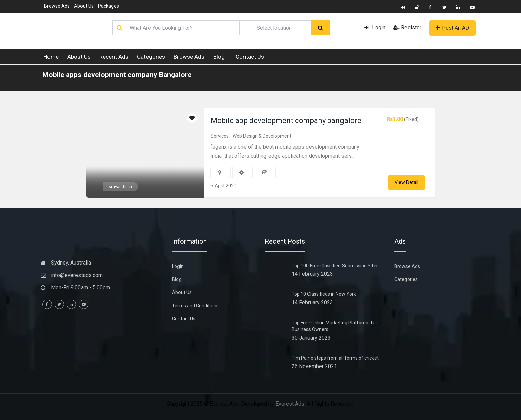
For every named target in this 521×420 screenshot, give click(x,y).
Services (220, 136)
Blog (219, 57)
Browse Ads (57, 6)
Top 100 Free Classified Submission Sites (335, 266)
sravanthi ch (120, 187)
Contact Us (250, 57)
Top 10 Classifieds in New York (324, 294)
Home (51, 57)
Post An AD (452, 28)
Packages (108, 6)
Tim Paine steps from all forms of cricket (335, 358)
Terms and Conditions (195, 306)
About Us (84, 6)
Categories (151, 57)
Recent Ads (114, 57)
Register (407, 27)
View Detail (406, 182)
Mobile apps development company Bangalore (117, 75)
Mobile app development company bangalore (286, 121)
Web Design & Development (262, 136)
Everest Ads (290, 404)
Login (375, 27)
